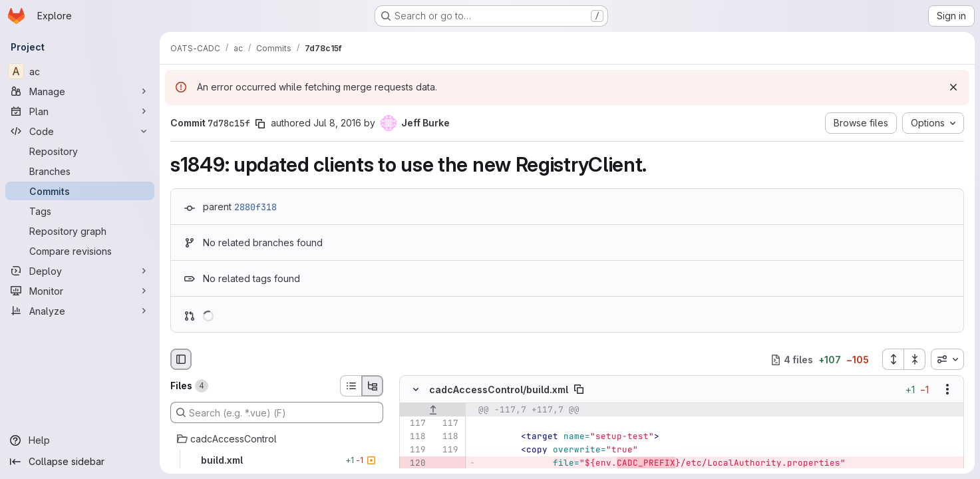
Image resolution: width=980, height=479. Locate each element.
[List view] (351, 386)
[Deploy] (80, 271)
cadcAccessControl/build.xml (499, 390)
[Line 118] (414, 437)
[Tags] (80, 211)
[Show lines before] (433, 410)
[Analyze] (80, 311)
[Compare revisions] (80, 251)
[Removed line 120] (414, 464)
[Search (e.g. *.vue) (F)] (277, 412)
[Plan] (80, 111)
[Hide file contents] (416, 390)
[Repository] (80, 151)
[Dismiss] (953, 87)
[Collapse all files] (915, 359)
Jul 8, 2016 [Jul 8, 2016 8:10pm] (337, 123)
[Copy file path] (579, 390)
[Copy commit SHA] (260, 124)
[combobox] (947, 359)
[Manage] (80, 91)
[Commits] (80, 191)
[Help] (80, 440)
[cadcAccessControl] (277, 439)
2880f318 (255, 207)
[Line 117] (414, 424)
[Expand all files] (893, 359)
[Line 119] (414, 450)
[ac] (80, 71)
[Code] (80, 131)
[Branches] (80, 171)
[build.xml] (277, 460)
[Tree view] (373, 386)
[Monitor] (80, 291)
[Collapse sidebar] (80, 462)
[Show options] (947, 390)
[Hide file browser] (181, 359)
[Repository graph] (80, 231)
